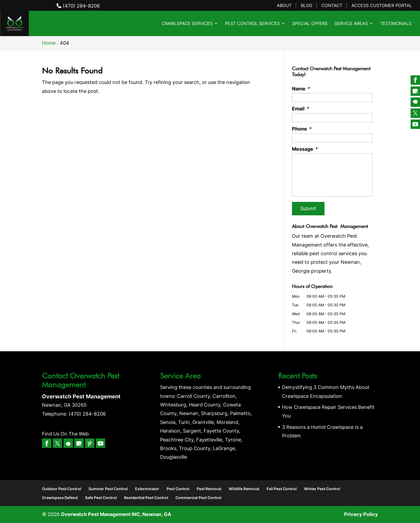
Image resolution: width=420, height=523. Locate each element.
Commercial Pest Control (198, 498)
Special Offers (310, 24)
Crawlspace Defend (60, 498)
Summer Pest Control (108, 489)
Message (305, 149)
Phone (302, 129)
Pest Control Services (252, 24)
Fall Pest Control (282, 489)
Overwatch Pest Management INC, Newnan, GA (116, 514)
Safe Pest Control (101, 498)
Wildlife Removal (244, 489)
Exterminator (147, 489)
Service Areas (351, 24)
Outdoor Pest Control (62, 489)
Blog (307, 6)
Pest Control (178, 489)
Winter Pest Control (322, 489)
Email (301, 109)
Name (301, 89)
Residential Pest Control (146, 498)
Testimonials (396, 24)
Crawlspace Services (187, 24)
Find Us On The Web (65, 434)
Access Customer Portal (382, 6)
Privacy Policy (361, 514)
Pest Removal (209, 489)
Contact (332, 6)
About (284, 6)
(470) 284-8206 (78, 6)
